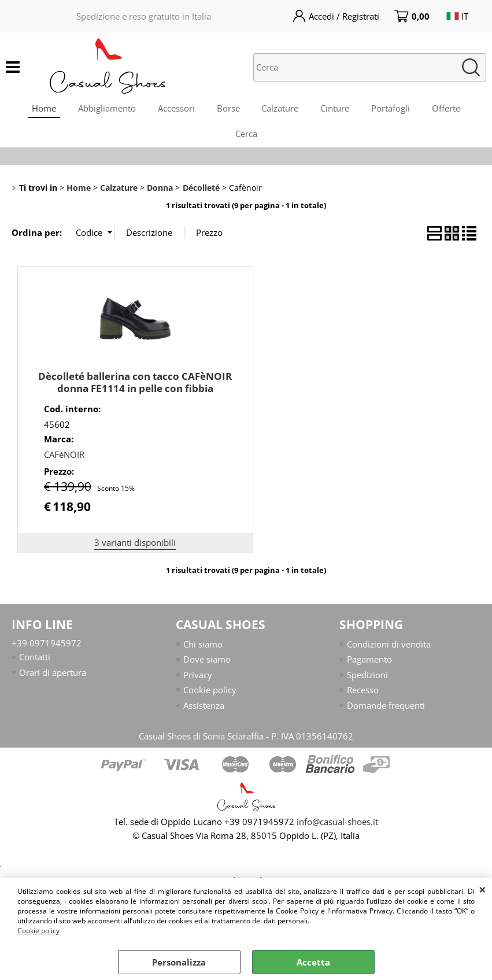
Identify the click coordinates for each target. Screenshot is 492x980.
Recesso (363, 697)
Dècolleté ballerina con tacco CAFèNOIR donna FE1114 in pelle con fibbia (135, 389)
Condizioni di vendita (389, 650)
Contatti (35, 664)
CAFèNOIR (64, 461)
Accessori (175, 109)
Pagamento (369, 666)
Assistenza (204, 712)
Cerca (246, 138)
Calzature (281, 109)
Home (40, 109)
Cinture (337, 109)
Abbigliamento (104, 109)
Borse (228, 109)
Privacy (198, 681)
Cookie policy (38, 931)
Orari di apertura (53, 679)
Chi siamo (203, 650)
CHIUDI (482, 889)
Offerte (451, 109)
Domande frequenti (386, 712)
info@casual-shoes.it (337, 829)
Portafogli (394, 109)
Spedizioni (367, 681)
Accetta (313, 962)
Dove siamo (207, 666)
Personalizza (179, 962)
